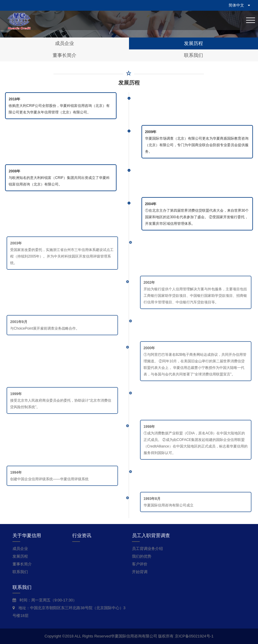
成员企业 (64, 43)
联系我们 (193, 55)
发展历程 (193, 43)
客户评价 (140, 564)
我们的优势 (142, 556)
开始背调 (140, 572)
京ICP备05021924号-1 (194, 636)
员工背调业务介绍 (147, 549)
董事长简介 (64, 55)
